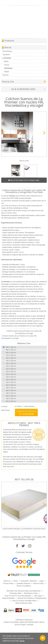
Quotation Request (23, 583)
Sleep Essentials (8, 598)
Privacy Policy (8, 583)
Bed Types (38, 596)
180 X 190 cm (11, 390)
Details (22, 641)
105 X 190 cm (11, 358)
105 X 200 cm (11, 361)
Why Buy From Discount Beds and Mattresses (24, 591)
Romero (6, 75)
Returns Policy (39, 583)
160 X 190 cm (11, 382)
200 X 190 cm (11, 399)
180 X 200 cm (11, 393)
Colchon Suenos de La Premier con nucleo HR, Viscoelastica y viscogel (24, 538)
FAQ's (16, 581)
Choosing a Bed (15, 593)
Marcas (7, 47)
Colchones (8, 68)
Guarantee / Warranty (29, 581)
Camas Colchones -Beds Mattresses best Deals (24, 622)
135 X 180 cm (11, 363)
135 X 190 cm (11, 366)
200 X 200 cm (11, 401)
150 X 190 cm (11, 374)
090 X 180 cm (11, 347)
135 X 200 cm (11, 369)
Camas (7, 65)
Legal (41, 581)
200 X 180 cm (11, 396)
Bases (6, 61)
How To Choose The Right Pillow (24, 601)
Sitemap (30, 625)
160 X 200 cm (11, 385)
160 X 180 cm (11, 380)
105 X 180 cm (11, 355)
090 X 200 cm (11, 353)
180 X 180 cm (11, 388)
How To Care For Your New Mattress (18, 596)
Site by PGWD (20, 625)
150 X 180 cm (11, 371)
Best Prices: (6, 410)
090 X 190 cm (11, 350)
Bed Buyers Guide (31, 593)
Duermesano (7, 51)
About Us (7, 581)
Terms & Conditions (24, 586)
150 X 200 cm (11, 377)
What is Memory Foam (24, 603)
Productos (8, 41)
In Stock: (4, 406)
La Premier (7, 58)
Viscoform (6, 55)
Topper (7, 72)
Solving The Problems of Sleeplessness (32, 598)
